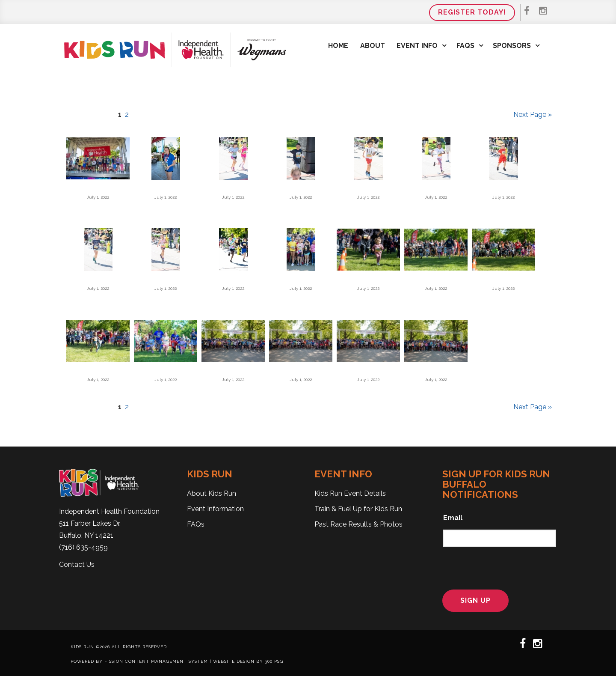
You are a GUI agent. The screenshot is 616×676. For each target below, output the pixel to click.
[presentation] (496, 567)
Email (453, 518)
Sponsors (512, 46)
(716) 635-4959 (83, 547)
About (373, 46)
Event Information (215, 509)
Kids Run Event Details (350, 493)
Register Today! (472, 12)
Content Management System (166, 661)
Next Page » (533, 115)
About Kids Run (212, 493)
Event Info (417, 46)
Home (338, 46)
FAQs (465, 46)
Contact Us (77, 564)
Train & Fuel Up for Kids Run (358, 509)
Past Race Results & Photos (358, 524)
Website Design (234, 661)
